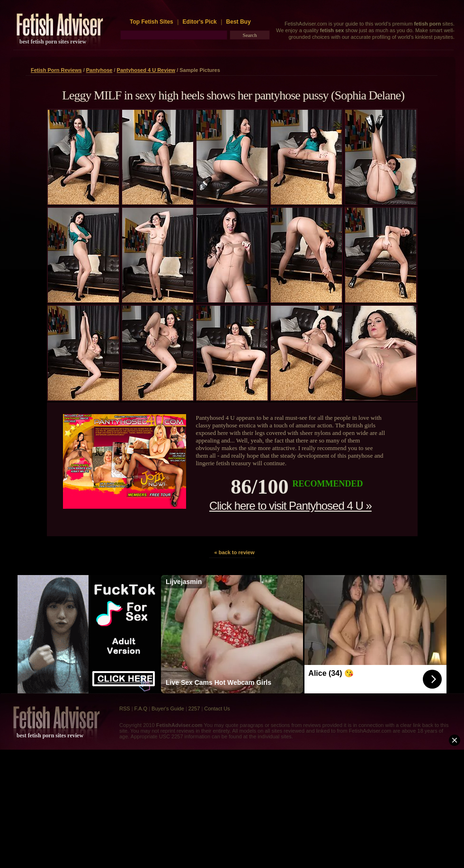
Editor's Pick (200, 22)
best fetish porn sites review (53, 42)
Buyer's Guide (168, 709)
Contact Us (217, 709)
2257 (194, 709)
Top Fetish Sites (152, 22)
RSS (125, 709)
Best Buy (239, 22)
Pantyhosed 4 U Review (146, 70)
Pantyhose (99, 70)
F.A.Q (141, 709)
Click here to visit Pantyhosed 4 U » (290, 506)
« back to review (235, 552)
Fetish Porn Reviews (56, 70)
